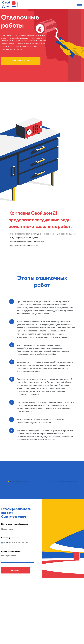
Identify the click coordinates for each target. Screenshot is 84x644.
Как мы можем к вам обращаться (15, 564)
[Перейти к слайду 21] (48, 521)
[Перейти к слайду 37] (42, 524)
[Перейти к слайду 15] (36, 521)
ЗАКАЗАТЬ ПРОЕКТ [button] (21, 61)
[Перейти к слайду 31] (68, 521)
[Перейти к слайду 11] (28, 521)
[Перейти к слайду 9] (24, 521)
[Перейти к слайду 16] (38, 521)
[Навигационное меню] (80, 4)
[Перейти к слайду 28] (62, 521)
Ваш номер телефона (10, 577)
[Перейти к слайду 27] (60, 521)
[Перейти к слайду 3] (12, 521)
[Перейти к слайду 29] (64, 521)
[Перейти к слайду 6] (18, 521)
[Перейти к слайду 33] (72, 521)
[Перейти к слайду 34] (73, 521)
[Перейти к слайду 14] (34, 521)
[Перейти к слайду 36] (40, 524)
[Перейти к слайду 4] (14, 521)
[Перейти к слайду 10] (26, 521)
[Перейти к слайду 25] (56, 521)
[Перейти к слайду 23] (52, 521)
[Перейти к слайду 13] (32, 521)
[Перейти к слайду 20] (46, 521)
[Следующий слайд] (79, 498)
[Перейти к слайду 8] (22, 521)
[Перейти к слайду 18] (42, 521)
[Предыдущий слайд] (5, 498)
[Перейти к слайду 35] (75, 521)
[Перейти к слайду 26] (58, 521)
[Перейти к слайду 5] (16, 521)
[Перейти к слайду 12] (30, 521)
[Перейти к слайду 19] (44, 521)
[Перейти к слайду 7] (20, 521)
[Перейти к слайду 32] (70, 521)
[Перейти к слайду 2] (10, 521)
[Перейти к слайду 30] (66, 521)
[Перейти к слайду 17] (40, 521)
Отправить (16, 610)
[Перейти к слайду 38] (44, 524)
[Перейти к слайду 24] (54, 521)
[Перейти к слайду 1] (9, 521)
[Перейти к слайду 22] (50, 521)
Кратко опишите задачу (11, 591)
